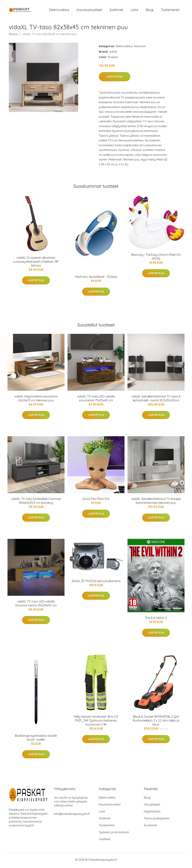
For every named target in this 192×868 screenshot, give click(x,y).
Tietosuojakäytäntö (157, 820)
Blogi (150, 11)
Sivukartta (150, 827)
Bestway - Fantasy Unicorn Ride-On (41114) (156, 258)
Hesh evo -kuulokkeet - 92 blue (96, 279)
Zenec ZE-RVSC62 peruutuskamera (96, 583)
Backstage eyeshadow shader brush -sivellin (36, 739)
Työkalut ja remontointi (114, 834)
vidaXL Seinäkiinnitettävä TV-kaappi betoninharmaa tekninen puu (156, 503)
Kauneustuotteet (89, 11)
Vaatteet (105, 841)
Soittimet (116, 11)
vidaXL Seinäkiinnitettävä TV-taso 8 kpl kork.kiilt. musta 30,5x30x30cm (156, 400)
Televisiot (140, 48)
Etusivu (13, 36)
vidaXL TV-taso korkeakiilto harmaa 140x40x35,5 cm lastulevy (36, 503)
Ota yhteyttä (152, 806)
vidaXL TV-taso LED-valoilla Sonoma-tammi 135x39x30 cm (36, 605)
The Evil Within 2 (156, 620)
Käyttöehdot (152, 813)
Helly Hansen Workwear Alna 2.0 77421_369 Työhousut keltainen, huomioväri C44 (96, 722)
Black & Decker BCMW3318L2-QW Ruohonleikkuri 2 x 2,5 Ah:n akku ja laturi (156, 722)
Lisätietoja (115, 79)
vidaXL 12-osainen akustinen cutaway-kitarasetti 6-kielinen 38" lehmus (36, 264)
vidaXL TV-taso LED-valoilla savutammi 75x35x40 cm (96, 400)
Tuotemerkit (170, 11)
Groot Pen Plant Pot (96, 501)
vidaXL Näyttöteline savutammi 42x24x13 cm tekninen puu (36, 400)
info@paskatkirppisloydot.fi (72, 816)
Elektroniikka (59, 11)
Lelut (134, 11)
